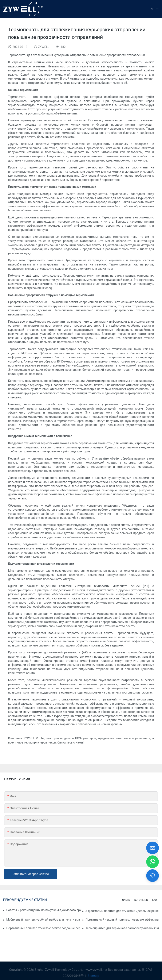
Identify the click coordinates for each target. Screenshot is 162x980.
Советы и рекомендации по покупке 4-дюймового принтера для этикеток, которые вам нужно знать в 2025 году (44, 910)
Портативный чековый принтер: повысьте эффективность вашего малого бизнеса (122, 920)
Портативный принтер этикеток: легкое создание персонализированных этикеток (43, 928)
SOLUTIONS (141, 900)
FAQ (154, 900)
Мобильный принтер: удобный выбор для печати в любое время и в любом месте (43, 920)
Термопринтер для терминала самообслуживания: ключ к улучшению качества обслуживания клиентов (122, 928)
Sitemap (93, 976)
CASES (126, 900)
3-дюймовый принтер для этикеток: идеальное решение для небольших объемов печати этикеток (122, 911)
